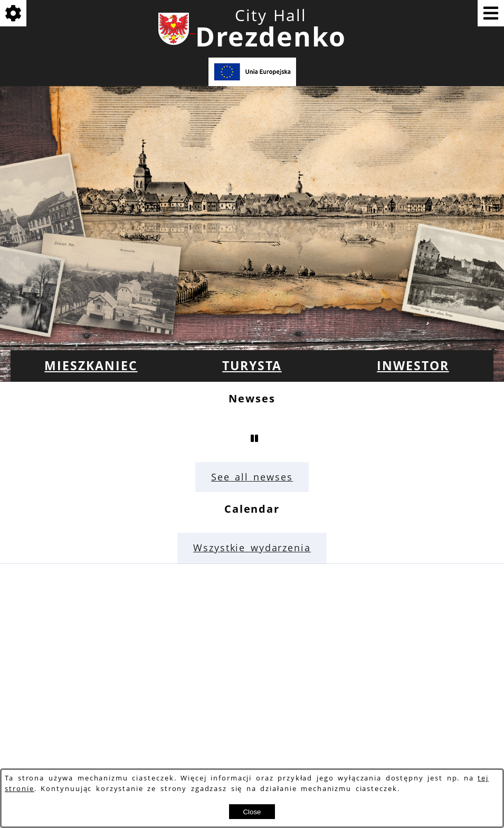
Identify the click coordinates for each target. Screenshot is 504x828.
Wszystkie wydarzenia (252, 548)
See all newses (252, 477)
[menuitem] (91, 366)
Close (252, 812)
